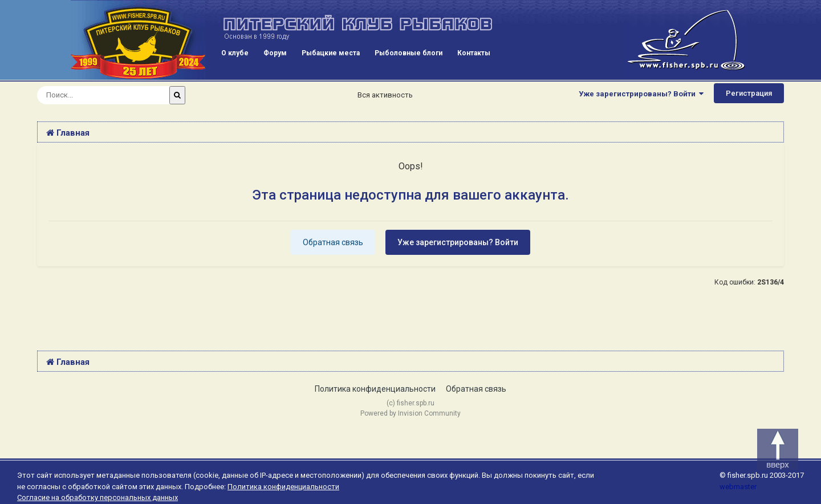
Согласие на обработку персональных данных (97, 497)
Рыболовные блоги (409, 53)
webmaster (738, 487)
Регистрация (749, 93)
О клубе (235, 53)
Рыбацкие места (331, 53)
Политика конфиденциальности (375, 389)
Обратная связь (333, 242)
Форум (275, 53)
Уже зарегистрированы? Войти (641, 94)
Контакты (474, 53)
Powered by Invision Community (410, 413)
